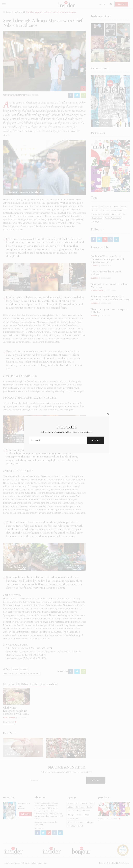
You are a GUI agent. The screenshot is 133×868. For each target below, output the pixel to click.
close (108, 414)
